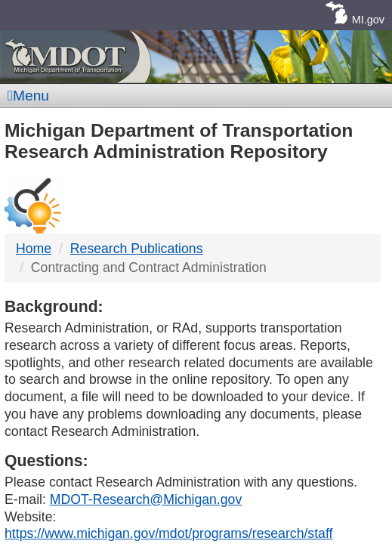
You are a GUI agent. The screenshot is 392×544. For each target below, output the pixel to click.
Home (34, 249)
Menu (28, 96)
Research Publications (137, 249)
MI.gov (368, 20)
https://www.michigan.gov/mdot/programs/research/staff (168, 533)
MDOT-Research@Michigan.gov (146, 499)
